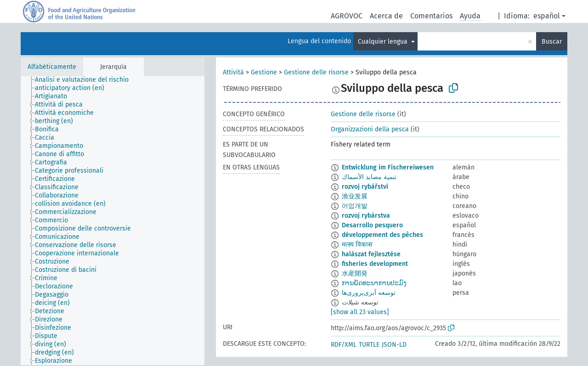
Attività (233, 72)
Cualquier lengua (384, 42)
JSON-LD (394, 345)
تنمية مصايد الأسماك (369, 177)
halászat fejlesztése (371, 254)
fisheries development (375, 264)
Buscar (552, 42)
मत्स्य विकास (357, 245)
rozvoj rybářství (365, 187)
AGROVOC (347, 16)
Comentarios (431, 16)
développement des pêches (382, 235)
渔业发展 (355, 196)
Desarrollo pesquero (372, 225)
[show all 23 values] (360, 312)
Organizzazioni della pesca (370, 129)
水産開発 (355, 273)
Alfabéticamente (52, 67)
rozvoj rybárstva (366, 216)
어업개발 (355, 206)
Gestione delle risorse (316, 72)
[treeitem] (86, 80)
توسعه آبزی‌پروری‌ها (369, 293)
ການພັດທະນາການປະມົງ (374, 283)
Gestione (264, 72)
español (547, 16)
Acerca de (386, 16)
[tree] (113, 221)
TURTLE (369, 345)
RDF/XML (344, 345)
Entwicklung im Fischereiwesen (388, 167)
